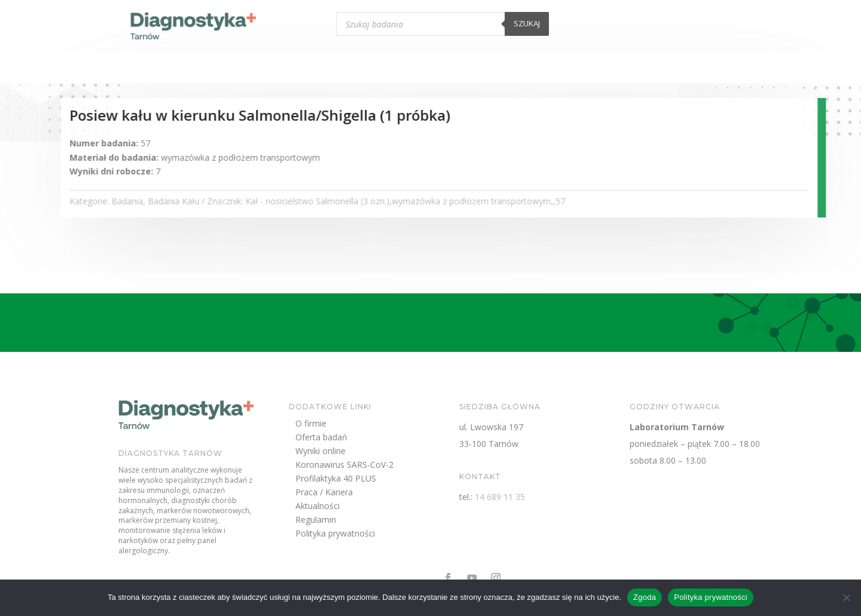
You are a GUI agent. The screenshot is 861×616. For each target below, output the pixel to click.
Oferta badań (372, 439)
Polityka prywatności (385, 535)
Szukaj (582, 23)
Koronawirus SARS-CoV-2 (395, 466)
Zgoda (645, 597)
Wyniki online (371, 453)
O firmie (361, 425)
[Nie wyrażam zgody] (846, 597)
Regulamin (366, 521)
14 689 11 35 (550, 497)
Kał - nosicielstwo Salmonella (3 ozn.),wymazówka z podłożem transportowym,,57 (465, 201)
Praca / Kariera (374, 494)
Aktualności (368, 508)
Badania (187, 201)
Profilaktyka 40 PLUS (386, 480)
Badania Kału (233, 201)
